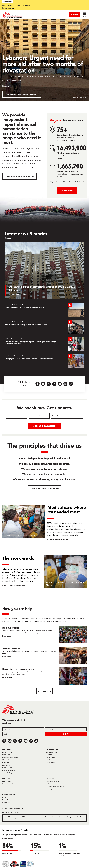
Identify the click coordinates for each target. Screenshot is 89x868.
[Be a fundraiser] (44, 635)
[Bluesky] (10, 741)
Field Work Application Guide (55, 786)
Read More (7, 86)
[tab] (55, 120)
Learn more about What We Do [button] (19, 176)
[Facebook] (4, 741)
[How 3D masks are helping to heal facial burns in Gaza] (44, 327)
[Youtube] (26, 741)
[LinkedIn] (31, 741)
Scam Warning (7, 802)
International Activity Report (74, 182)
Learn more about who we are (45, 488)
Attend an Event (51, 757)
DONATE (75, 15)
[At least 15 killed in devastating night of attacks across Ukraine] (44, 270)
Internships (49, 789)
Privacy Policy (7, 800)
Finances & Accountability (10, 757)
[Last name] (39, 416)
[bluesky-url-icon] (43, 384)
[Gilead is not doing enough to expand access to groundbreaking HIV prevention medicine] (44, 344)
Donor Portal (6, 755)
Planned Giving (7, 767)
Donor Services (7, 752)
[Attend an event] (44, 655)
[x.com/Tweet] (15, 741)
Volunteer (49, 760)
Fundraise (49, 755)
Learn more (8, 8)
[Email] (67, 416)
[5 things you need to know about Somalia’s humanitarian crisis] (44, 361)
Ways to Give (6, 760)
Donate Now (67, 190)
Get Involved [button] (44, 691)
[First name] (17, 416)
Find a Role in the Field (53, 784)
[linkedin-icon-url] (65, 384)
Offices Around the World (10, 784)
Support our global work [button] (22, 94)
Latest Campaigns (51, 752)
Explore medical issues (58, 539)
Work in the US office (52, 781)
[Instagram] (20, 741)
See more (9, 238)
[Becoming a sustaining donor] (44, 676)
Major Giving (6, 762)
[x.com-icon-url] (49, 384)
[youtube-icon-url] (60, 384)
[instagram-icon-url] (54, 384)
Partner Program (7, 765)
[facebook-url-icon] (38, 384)
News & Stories (7, 781)
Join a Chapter (50, 762)
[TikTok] (36, 741)
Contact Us (6, 797)
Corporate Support (8, 773)
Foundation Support (9, 770)
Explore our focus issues (14, 585)
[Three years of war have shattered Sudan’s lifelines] (44, 310)
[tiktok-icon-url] (71, 384)
